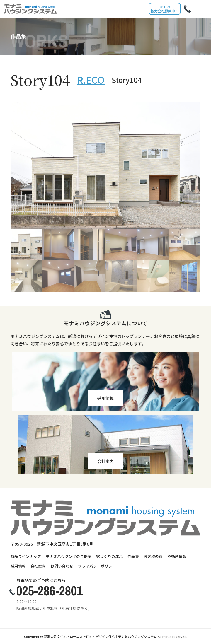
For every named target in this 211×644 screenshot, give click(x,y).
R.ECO (91, 80)
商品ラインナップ (26, 556)
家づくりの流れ (109, 556)
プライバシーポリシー (97, 566)
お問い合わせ (62, 566)
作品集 (133, 556)
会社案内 (38, 566)
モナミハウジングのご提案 (69, 556)
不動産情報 (177, 556)
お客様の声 (153, 556)
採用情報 (18, 566)
